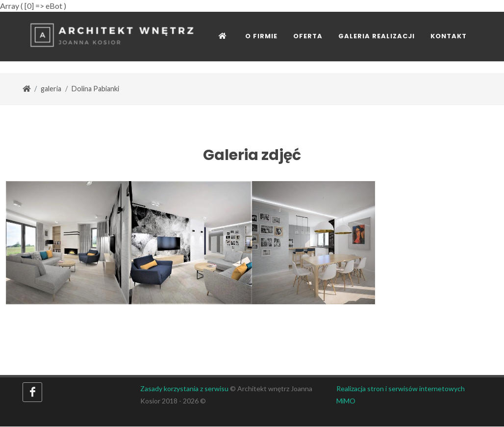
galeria (51, 89)
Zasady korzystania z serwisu (184, 389)
